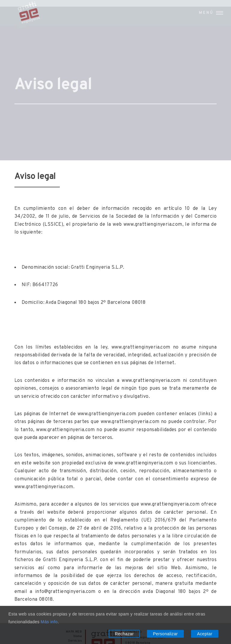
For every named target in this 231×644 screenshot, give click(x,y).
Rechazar (124, 634)
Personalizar (165, 634)
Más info (49, 622)
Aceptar (205, 634)
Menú (206, 13)
